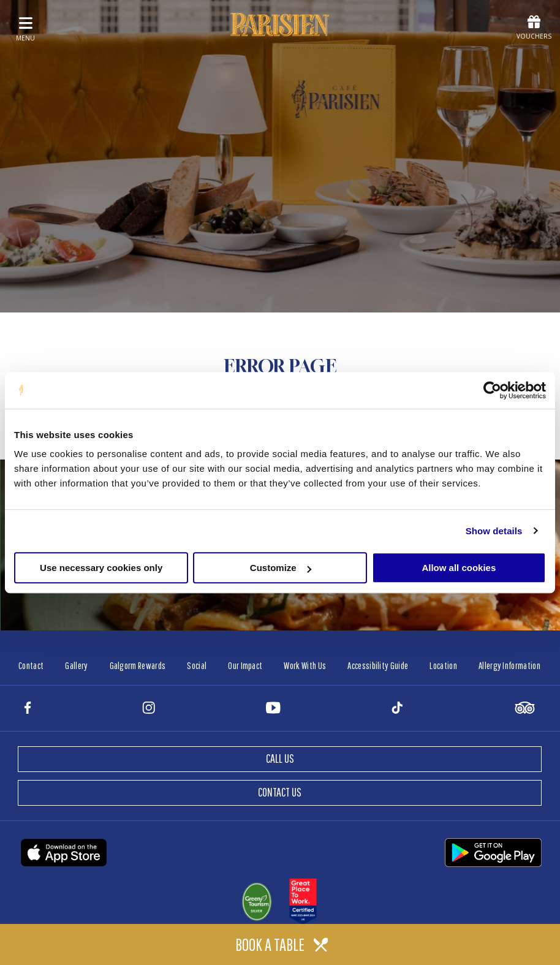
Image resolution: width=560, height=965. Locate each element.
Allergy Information (509, 665)
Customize (281, 568)
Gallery (76, 665)
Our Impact (245, 665)
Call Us (280, 758)
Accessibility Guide (378, 665)
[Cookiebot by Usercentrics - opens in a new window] (492, 390)
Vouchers (534, 28)
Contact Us (280, 792)
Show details (494, 531)
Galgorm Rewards (138, 665)
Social (197, 665)
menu (25, 29)
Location (443, 665)
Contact (31, 665)
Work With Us (305, 665)
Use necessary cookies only (101, 568)
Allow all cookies (459, 568)
